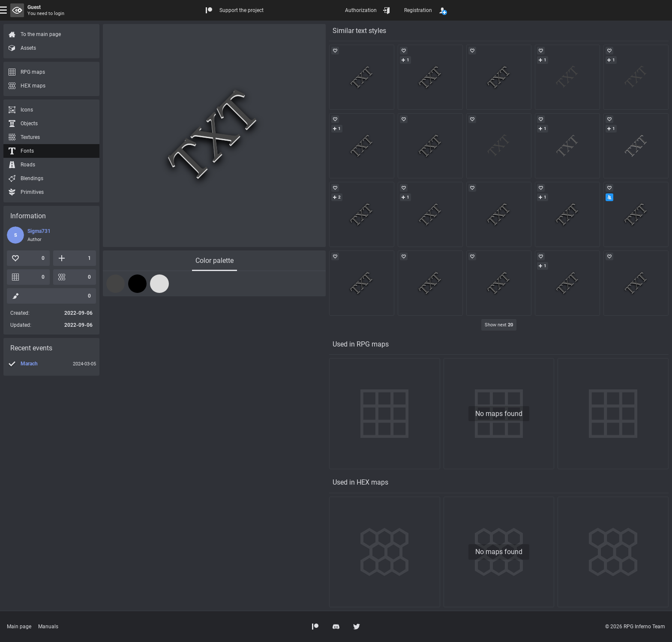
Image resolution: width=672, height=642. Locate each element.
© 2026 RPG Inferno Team (635, 627)
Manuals (48, 627)
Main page (19, 627)
